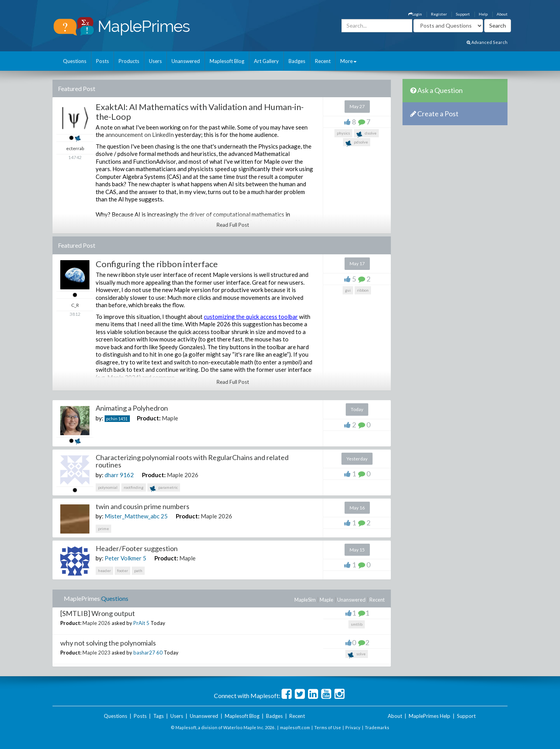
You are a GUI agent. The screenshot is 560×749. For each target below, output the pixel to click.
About (502, 14)
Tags (158, 716)
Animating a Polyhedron (132, 408)
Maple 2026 (183, 475)
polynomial (108, 487)
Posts (102, 61)
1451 (123, 419)
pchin (112, 419)
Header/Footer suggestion (137, 548)
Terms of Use (328, 727)
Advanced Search (487, 42)
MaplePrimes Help (430, 716)
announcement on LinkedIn (140, 135)
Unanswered (186, 61)
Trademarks (377, 727)
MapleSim (305, 600)
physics (343, 133)
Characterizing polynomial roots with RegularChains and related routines (192, 461)
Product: (149, 418)
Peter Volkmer (123, 558)
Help (483, 14)
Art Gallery (266, 61)
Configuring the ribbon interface (157, 264)
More (348, 61)
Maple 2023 (96, 653)
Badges (297, 61)
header (104, 570)
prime (103, 528)
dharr (112, 475)
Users (155, 61)
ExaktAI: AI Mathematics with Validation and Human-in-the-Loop (200, 111)
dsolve (366, 134)
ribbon (363, 290)
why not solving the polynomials (108, 643)
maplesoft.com (295, 727)
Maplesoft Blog (227, 61)
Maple (170, 418)
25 (164, 516)
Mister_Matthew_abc (132, 516)
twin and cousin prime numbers (143, 506)
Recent (323, 61)
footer (122, 570)
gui (348, 290)
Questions (75, 61)
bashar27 (144, 653)
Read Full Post (233, 225)
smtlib (357, 624)
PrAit (139, 623)
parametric (164, 488)
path (138, 570)
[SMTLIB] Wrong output (98, 613)
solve (357, 655)
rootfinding (134, 487)
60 (159, 653)
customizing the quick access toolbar (251, 317)
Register (439, 14)
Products (129, 61)
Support (463, 14)
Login (415, 14)
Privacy (353, 727)
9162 (127, 475)
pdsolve (357, 143)
